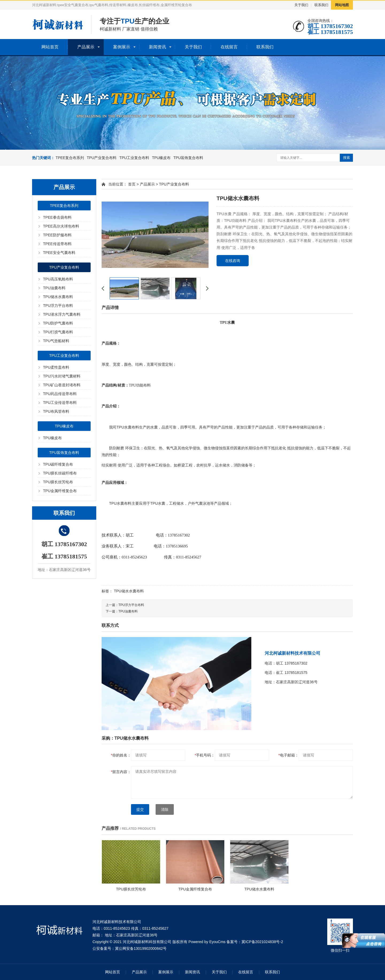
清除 (165, 809)
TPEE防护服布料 (57, 235)
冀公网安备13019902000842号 (141, 948)
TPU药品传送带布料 (60, 394)
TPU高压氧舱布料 (58, 279)
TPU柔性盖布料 (56, 367)
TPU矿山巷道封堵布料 (62, 385)
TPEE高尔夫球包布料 (61, 226)
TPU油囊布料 (54, 288)
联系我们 (321, 5)
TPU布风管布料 (56, 411)
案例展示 (122, 47)
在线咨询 (233, 261)
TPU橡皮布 (161, 158)
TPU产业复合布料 (102, 158)
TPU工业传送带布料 (60, 403)
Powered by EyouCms (206, 942)
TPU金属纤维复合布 (60, 491)
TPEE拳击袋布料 (57, 217)
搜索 (346, 158)
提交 (140, 809)
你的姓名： (121, 755)
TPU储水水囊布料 (58, 297)
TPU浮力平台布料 (58, 306)
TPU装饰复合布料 (188, 158)
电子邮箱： (288, 755)
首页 (132, 184)
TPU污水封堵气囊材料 (62, 376)
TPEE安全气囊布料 (59, 253)
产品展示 (86, 47)
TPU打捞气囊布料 (58, 332)
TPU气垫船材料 (56, 341)
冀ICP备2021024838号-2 (262, 942)
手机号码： (205, 755)
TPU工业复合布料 (134, 158)
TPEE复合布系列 (70, 158)
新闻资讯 (157, 47)
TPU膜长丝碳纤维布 (60, 473)
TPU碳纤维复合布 (58, 464)
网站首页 (50, 47)
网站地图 (342, 5)
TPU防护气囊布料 (58, 323)
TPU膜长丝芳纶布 (58, 482)
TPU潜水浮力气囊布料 (62, 314)
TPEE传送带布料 (57, 244)
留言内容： (121, 772)
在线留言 (229, 47)
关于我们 (301, 5)
